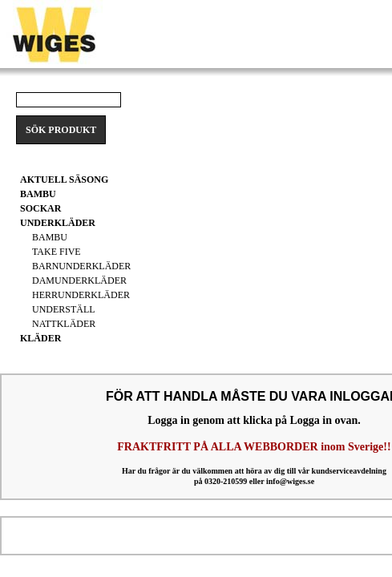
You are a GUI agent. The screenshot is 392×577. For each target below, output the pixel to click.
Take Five (57, 252)
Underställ (64, 309)
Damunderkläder (79, 280)
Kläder (40, 338)
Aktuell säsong (64, 180)
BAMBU (38, 194)
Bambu (50, 237)
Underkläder (58, 223)
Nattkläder (64, 324)
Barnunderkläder (81, 266)
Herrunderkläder (81, 295)
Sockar (40, 208)
